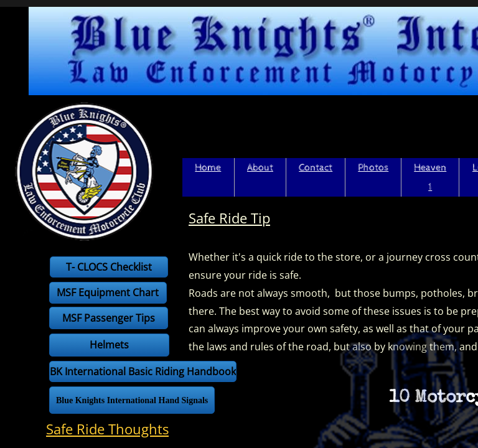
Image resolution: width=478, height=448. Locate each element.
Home (208, 168)
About (260, 168)
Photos (373, 168)
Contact (316, 168)
